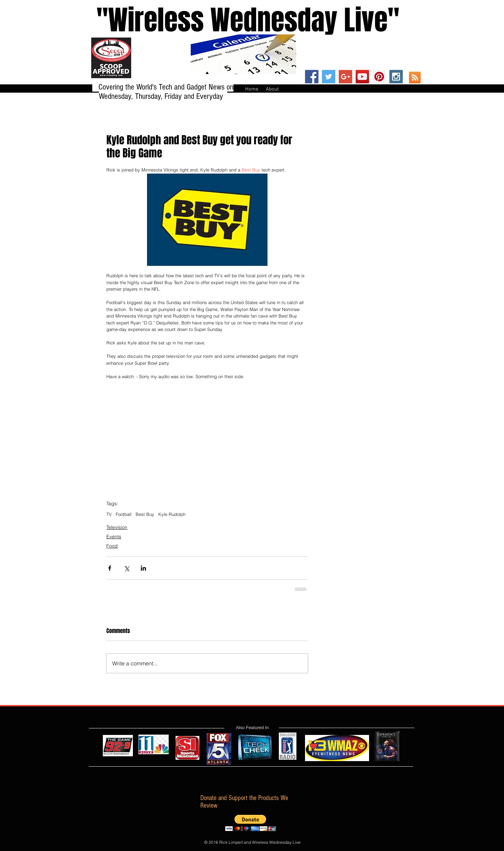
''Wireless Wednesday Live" (241, 20)
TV (109, 514)
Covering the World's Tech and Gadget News (162, 87)
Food (112, 546)
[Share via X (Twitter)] (127, 568)
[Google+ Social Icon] (345, 77)
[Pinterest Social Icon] (379, 77)
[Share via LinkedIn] (143, 568)
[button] (250, 823)
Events (114, 537)
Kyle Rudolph (172, 514)
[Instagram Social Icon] (396, 77)
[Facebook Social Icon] (312, 77)
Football (124, 514)
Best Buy (145, 514)
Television (117, 527)
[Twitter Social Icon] (329, 77)
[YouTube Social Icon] (362, 77)
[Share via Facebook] (110, 568)
